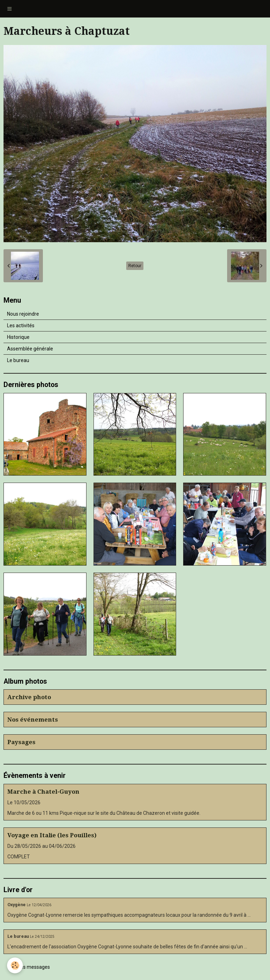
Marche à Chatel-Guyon (43, 792)
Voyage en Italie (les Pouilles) (52, 835)
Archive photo (29, 697)
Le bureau (18, 360)
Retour (135, 266)
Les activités (21, 325)
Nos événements (33, 720)
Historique (18, 337)
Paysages (21, 742)
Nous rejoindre (23, 314)
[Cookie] (15, 965)
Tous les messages (29, 967)
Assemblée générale (30, 349)
